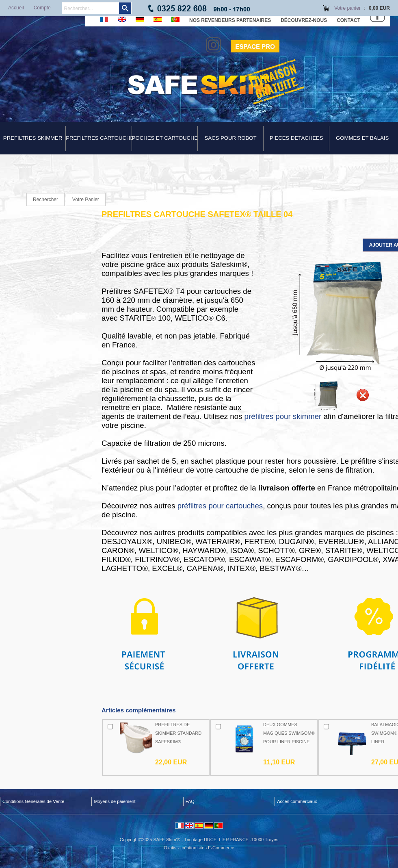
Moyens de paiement (115, 801)
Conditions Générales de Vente (33, 801)
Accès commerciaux (297, 801)
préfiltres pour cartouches (220, 506)
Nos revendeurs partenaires (230, 20)
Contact (348, 20)
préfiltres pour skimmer (283, 416)
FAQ (190, 801)
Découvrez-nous (304, 20)
